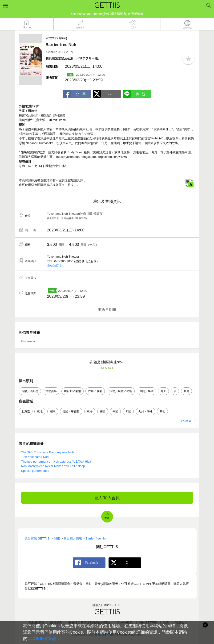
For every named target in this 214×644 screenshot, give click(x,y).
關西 (103, 411)
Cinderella (28, 341)
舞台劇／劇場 (73, 391)
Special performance (35, 471)
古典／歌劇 (95, 391)
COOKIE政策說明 (44, 639)
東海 (90, 411)
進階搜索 (186, 421)
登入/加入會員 (107, 498)
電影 (163, 391)
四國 (128, 411)
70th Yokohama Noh (35, 457)
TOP (107, 518)
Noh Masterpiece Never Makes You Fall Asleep (53, 466)
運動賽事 (51, 391)
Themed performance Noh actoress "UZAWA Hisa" (57, 462)
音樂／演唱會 (30, 391)
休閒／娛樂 (146, 391)
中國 (115, 411)
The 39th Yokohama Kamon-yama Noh (48, 452)
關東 (53, 411)
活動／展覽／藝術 (121, 391)
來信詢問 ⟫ (55, 266)
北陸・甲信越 (71, 411)
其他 (186, 391)
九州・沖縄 (145, 411)
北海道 (26, 411)
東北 (40, 411)
